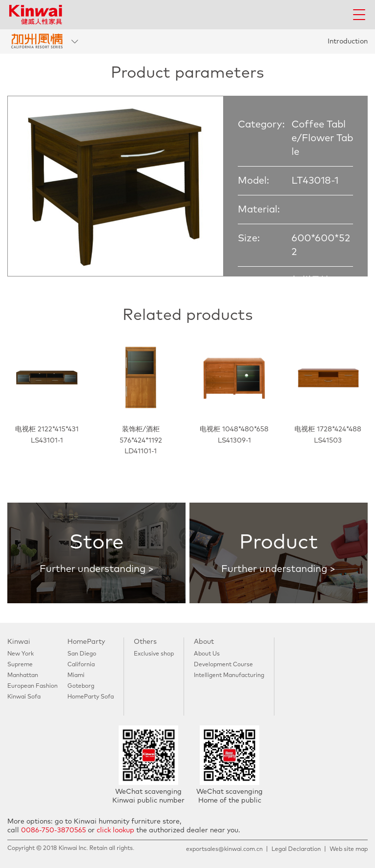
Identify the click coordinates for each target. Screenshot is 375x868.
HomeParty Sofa (91, 697)
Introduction (348, 42)
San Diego (82, 654)
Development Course (223, 665)
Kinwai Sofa (24, 697)
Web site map (349, 849)
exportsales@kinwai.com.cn (224, 849)
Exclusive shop (154, 654)
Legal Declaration (296, 849)
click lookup (115, 830)
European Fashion (32, 686)
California (81, 665)
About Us (207, 654)
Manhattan (23, 676)
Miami (76, 676)
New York (21, 654)
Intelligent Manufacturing (229, 676)
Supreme (20, 665)
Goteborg (81, 686)
